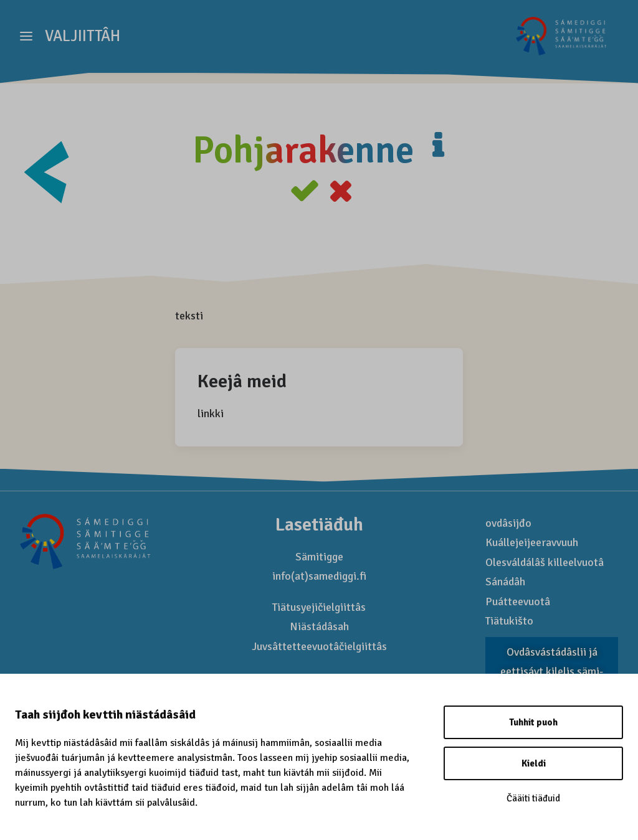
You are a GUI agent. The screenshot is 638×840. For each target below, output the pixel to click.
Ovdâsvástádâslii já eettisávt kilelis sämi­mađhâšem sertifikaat (552, 672)
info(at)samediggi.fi (319, 577)
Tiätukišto (509, 621)
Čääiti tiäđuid (533, 798)
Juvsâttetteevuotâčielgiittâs (319, 647)
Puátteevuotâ (518, 602)
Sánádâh (505, 582)
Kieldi (534, 763)
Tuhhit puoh (533, 722)
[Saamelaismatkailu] (559, 42)
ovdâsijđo (508, 524)
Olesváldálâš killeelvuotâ (545, 563)
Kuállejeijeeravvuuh (532, 543)
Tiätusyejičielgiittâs (319, 608)
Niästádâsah (319, 627)
